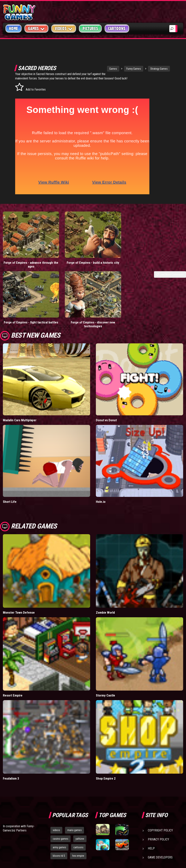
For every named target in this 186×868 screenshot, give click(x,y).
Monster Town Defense (19, 591)
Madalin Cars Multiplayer (20, 399)
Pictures (90, 29)
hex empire (78, 835)
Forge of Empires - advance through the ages (23, 256)
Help (151, 827)
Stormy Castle (105, 674)
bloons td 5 (59, 835)
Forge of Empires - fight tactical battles (23, 303)
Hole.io (101, 481)
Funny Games (123, 69)
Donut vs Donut (106, 399)
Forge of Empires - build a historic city (70, 256)
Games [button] (36, 28)
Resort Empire (13, 674)
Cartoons (117, 29)
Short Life (10, 481)
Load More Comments (170, 266)
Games (102, 69)
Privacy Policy (158, 818)
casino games (60, 817)
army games (59, 826)
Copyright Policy (160, 809)
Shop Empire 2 (106, 757)
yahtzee (80, 817)
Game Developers (160, 836)
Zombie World (105, 591)
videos (56, 809)
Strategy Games (148, 69)
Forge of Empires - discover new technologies (70, 303)
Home (14, 29)
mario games (74, 809)
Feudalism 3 (11, 757)
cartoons (78, 826)
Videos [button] (64, 28)
